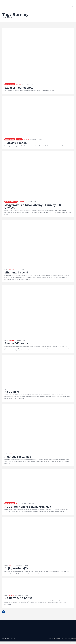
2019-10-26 (11, 341)
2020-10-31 (22, 202)
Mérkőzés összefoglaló (11, 202)
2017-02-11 (11, 596)
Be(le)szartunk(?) (16, 569)
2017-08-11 (19, 504)
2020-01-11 (11, 270)
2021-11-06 (19, 84)
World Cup (20, 140)
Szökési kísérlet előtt (19, 88)
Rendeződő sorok (17, 344)
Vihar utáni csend (17, 273)
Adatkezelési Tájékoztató (10, 639)
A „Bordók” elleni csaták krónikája (28, 507)
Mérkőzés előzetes (10, 84)
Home (4, 18)
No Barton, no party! (18, 599)
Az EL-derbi (13, 392)
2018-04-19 (11, 390)
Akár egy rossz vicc (18, 457)
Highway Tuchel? (16, 143)
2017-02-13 (11, 566)
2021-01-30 (28, 140)
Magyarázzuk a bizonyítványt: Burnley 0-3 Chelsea (33, 207)
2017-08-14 (11, 454)
